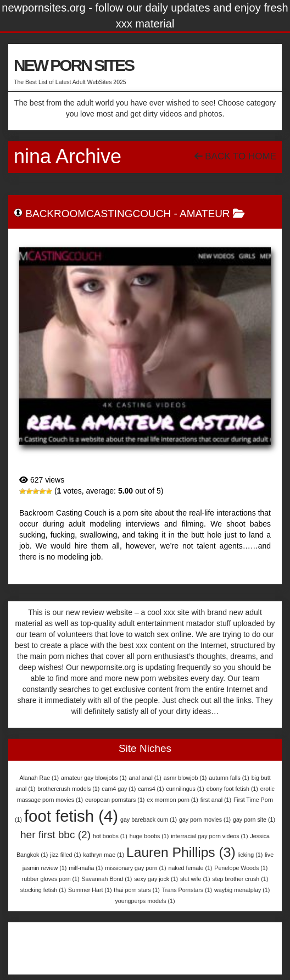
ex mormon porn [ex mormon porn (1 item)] (172, 800)
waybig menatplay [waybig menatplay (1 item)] (242, 890)
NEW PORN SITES (74, 65)
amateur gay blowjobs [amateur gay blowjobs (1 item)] (94, 778)
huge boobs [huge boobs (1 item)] (149, 836)
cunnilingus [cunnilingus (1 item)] (185, 789)
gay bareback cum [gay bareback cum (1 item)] (149, 820)
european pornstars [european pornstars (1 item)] (115, 800)
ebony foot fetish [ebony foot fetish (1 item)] (232, 789)
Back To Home (235, 156)
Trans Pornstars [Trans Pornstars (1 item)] (187, 890)
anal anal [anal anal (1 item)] (145, 778)
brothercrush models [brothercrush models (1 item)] (68, 789)
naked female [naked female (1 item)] (190, 868)
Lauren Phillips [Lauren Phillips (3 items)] (181, 852)
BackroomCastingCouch (98, 214)
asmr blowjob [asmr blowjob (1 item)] (185, 778)
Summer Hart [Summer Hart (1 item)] (90, 890)
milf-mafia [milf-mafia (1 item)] (86, 868)
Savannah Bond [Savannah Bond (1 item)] (107, 879)
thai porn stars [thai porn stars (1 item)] (137, 890)
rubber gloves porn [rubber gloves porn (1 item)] (51, 879)
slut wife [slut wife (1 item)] (195, 879)
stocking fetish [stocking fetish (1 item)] (43, 890)
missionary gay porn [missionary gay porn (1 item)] (135, 868)
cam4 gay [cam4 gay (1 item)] (119, 789)
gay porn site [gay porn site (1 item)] (254, 820)
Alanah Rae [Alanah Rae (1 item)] (39, 778)
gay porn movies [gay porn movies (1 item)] (205, 820)
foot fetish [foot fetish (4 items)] (71, 816)
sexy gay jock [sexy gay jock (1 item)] (156, 879)
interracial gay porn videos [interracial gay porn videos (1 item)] (209, 836)
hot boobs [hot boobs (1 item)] (110, 836)
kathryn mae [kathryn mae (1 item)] (104, 855)
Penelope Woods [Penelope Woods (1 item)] (241, 868)
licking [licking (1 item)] (250, 855)
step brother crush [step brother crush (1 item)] (240, 879)
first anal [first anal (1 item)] (216, 800)
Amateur (205, 214)
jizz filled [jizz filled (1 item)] (65, 855)
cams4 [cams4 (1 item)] (151, 789)
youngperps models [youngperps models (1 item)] (145, 901)
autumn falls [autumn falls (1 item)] (229, 778)
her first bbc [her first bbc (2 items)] (55, 835)
